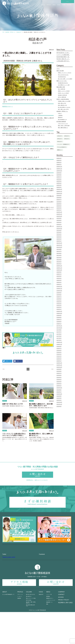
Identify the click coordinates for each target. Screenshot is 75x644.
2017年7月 (59, 332)
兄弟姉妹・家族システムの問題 (64, 101)
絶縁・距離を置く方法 (62, 105)
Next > (51, 377)
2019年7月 (59, 297)
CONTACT (68, 2)
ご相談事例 (60, 115)
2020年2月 (59, 282)
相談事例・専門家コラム (62, 111)
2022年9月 (59, 231)
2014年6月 (59, 390)
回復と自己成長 (60, 71)
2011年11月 (59, 404)
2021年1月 (59, 264)
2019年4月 (59, 303)
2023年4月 (59, 222)
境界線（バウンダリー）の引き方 (65, 73)
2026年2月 (59, 162)
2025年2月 (59, 187)
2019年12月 (59, 286)
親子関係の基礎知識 (61, 122)
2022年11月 (59, 227)
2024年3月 (59, 208)
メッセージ (20, 628)
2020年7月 (59, 274)
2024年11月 (59, 191)
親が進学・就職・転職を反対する (31, 635)
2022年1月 (59, 241)
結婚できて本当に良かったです (13, 412)
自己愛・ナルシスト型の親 (63, 93)
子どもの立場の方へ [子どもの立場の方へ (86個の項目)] (62, 147)
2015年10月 (59, 367)
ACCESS (61, 629)
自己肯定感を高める (62, 77)
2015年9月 (59, 369)
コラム (58, 69)
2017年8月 (59, 330)
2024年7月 (59, 200)
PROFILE (49, 5)
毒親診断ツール (49, 634)
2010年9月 (59, 406)
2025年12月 (59, 167)
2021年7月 (59, 251)
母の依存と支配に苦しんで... (63, 59)
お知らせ (60, 113)
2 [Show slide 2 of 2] (5, 348)
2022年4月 (59, 237)
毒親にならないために (62, 81)
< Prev (4, 377)
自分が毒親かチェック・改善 (64, 85)
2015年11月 (59, 365)
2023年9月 (59, 218)
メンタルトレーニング (51, 632)
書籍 (47, 636)
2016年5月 (59, 353)
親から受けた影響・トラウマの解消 (65, 79)
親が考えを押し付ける (30, 626)
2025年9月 (59, 173)
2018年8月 (59, 317)
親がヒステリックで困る (31, 630)
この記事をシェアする (30, 369)
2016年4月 (59, 355)
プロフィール (20, 626)
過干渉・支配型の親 (62, 97)
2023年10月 (59, 216)
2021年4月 (59, 258)
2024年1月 (59, 210)
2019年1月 (59, 309)
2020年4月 (59, 278)
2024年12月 (59, 189)
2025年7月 (59, 177)
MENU (54, 5)
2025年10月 (59, 171)
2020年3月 (59, 280)
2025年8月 (59, 175)
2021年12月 (59, 243)
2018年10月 (59, 313)
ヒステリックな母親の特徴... (63, 55)
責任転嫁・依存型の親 (62, 95)
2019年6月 (59, 299)
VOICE (64, 5)
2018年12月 (59, 311)
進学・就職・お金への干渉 (63, 109)
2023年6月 (59, 220)
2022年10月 (59, 229)
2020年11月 (59, 268)
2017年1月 (59, 340)
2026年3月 (59, 160)
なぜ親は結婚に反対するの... (63, 61)
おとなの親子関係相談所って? (8, 626)
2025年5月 (59, 181)
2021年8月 (59, 249)
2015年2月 (59, 384)
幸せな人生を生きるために (63, 75)
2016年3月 (59, 357)
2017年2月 (59, 338)
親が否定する (29, 628)
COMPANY (61, 624)
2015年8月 (59, 371)
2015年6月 (59, 375)
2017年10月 (59, 328)
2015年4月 (59, 380)
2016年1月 (59, 361)
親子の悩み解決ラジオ (62, 119)
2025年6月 (59, 179)
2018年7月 (59, 320)
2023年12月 (59, 212)
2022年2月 (59, 239)
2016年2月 (59, 359)
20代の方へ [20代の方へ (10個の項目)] (67, 136)
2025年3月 (59, 185)
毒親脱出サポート (50, 630)
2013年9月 (59, 396)
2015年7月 (59, 373)
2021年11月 (59, 245)
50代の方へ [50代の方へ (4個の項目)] (60, 142)
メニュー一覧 (49, 626)
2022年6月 (59, 233)
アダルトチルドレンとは (63, 124)
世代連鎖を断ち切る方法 (63, 83)
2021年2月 (59, 262)
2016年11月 (59, 344)
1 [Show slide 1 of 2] (3, 348)
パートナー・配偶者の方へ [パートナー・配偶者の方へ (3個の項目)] (63, 144)
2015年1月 (59, 386)
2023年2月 (59, 224)
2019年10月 (59, 291)
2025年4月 (59, 183)
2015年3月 (59, 382)
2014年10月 (59, 388)
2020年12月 (59, 266)
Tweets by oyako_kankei (9, 589)
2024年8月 (59, 198)
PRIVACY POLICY (64, 632)
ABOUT (43, 5)
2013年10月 (59, 394)
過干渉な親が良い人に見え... (63, 53)
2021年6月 (59, 253)
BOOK (59, 5)
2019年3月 (59, 305)
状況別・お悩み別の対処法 (63, 99)
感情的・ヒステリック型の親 (64, 91)
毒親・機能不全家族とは (63, 128)
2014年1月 (59, 392)
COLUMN (69, 5)
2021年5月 (59, 255)
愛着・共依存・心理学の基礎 (64, 126)
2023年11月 (59, 214)
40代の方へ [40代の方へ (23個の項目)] (67, 139)
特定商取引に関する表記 (65, 635)
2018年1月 (59, 324)
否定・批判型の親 (62, 89)
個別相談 (48, 628)
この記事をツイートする (11, 369)
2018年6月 (59, 322)
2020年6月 (59, 276)
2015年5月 (59, 377)
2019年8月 (59, 295)
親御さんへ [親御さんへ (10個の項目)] (60, 150)
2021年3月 (59, 260)
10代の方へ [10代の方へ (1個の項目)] (60, 136)
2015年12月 (59, 363)
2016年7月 (59, 349)
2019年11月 (59, 289)
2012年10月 (59, 402)
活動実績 (19, 630)
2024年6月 (59, 202)
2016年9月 (59, 346)
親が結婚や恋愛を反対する (30, 637)
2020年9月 (59, 272)
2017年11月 (59, 326)
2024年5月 (59, 204)
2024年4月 (59, 206)
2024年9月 (59, 196)
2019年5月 (59, 301)
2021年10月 (59, 247)
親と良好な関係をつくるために (64, 107)
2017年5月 (59, 334)
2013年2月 (59, 400)
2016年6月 (59, 351)
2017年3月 (59, 336)
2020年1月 (59, 284)
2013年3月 (59, 398)
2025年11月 (59, 169)
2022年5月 (59, 235)
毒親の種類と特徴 (61, 87)
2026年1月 (59, 165)
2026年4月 (59, 158)
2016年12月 (59, 342)
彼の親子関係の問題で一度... (63, 57)
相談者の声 (6, 409)
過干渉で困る (29, 632)
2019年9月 (59, 293)
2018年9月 (59, 315)
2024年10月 (59, 193)
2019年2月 (59, 307)
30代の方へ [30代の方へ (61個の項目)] (60, 139)
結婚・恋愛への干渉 (62, 103)
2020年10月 (59, 270)
